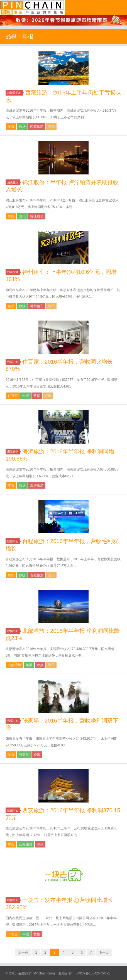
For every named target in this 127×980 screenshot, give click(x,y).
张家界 (24, 755)
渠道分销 (14, 452)
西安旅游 (26, 844)
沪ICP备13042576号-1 (93, 973)
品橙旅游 (32, 7)
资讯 (51, 127)
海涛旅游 (37, 486)
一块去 (13, 934)
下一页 (104, 952)
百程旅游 (37, 575)
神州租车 (37, 306)
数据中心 (14, 362)
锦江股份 (37, 216)
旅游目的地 (15, 93)
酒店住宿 (14, 182)
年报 (11, 127)
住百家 (13, 396)
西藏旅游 (37, 127)
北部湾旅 (14, 665)
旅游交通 (14, 272)
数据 (22, 127)
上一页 (23, 952)
